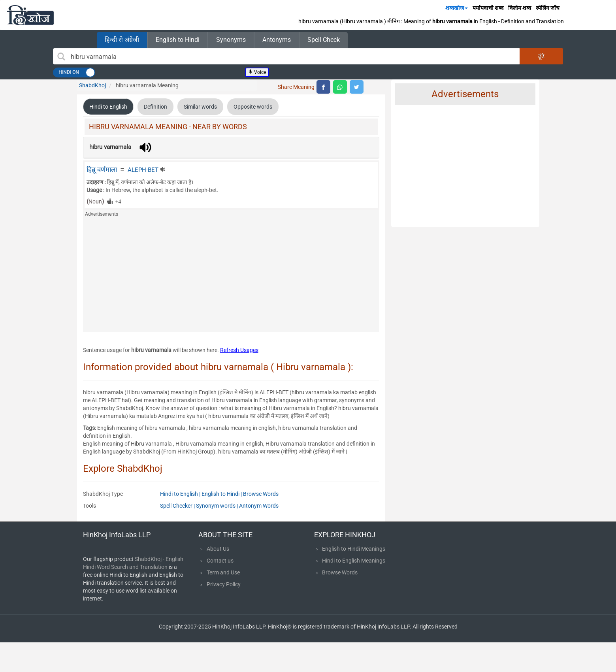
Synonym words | (218, 506)
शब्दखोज (457, 8)
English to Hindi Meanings (354, 549)
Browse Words (261, 494)
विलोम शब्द (520, 8)
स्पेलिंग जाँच (548, 8)
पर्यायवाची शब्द (488, 8)
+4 (117, 201)
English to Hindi (178, 40)
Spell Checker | (178, 506)
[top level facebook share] (323, 87)
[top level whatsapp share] (340, 87)
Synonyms (231, 40)
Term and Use (223, 572)
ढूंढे (541, 56)
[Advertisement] (231, 277)
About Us (218, 549)
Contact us (220, 561)
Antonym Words (259, 506)
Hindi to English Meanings (354, 561)
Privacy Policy (224, 584)
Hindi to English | (181, 494)
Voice (257, 72)
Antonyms (277, 40)
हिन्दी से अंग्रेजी (122, 40)
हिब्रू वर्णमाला (102, 169)
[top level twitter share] (357, 87)
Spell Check (324, 40)
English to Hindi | (222, 494)
